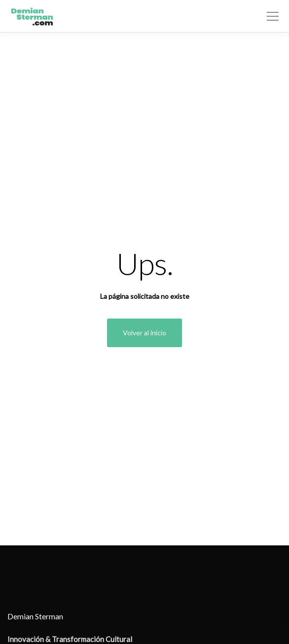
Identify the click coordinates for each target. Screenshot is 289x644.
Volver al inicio (144, 333)
